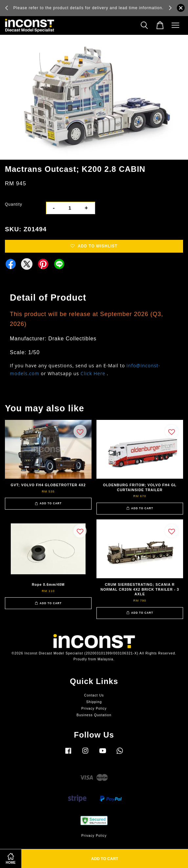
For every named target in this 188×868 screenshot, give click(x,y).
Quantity (14, 204)
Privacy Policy (94, 708)
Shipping (94, 702)
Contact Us (94, 695)
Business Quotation (94, 715)
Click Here (93, 373)
